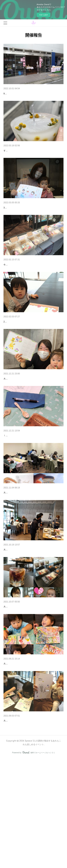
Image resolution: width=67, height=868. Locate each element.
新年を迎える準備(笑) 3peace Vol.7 (23, 424)
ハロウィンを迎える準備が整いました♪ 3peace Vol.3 (32, 689)
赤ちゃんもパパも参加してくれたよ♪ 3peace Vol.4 (31, 623)
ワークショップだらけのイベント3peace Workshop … (33, 94)
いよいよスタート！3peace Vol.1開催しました (29, 821)
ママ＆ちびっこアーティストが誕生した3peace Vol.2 (33, 755)
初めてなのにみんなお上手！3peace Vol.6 (27, 490)
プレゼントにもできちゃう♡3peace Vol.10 (27, 292)
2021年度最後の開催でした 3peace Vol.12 (27, 160)
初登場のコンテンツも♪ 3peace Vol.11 (24, 226)
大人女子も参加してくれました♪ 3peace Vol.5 (29, 556)
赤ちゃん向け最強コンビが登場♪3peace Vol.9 (28, 358)
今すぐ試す (44, 15)
